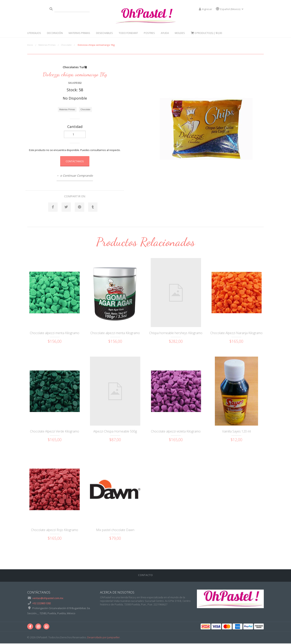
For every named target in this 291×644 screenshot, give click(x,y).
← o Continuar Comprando (75, 176)
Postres (149, 33)
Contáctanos (75, 161)
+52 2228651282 (42, 604)
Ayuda (165, 33)
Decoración (55, 33)
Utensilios (34, 33)
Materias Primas (79, 33)
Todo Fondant (128, 33)
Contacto (145, 575)
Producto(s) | (206, 33)
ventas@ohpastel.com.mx (48, 599)
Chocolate (66, 45)
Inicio (30, 45)
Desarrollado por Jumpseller (103, 638)
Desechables (104, 33)
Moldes (180, 33)
